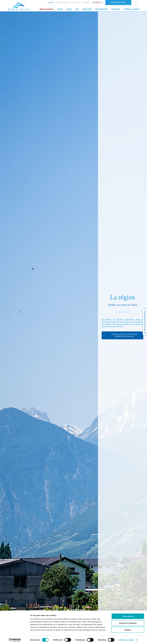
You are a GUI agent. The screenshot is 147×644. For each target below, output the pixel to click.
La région (86, 2)
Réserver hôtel (118, 2)
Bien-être (87, 9)
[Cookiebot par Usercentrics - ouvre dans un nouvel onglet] (15, 640)
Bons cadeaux (47, 9)
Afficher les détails (127, 639)
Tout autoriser (128, 616)
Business (116, 9)
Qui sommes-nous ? (63, 2)
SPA (77, 9)
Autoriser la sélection (128, 623)
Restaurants (101, 9)
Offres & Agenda (132, 9)
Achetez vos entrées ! (145, 322)
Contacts (76, 2)
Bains (69, 9)
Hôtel (60, 9)
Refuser (128, 629)
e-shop (51, 2)
